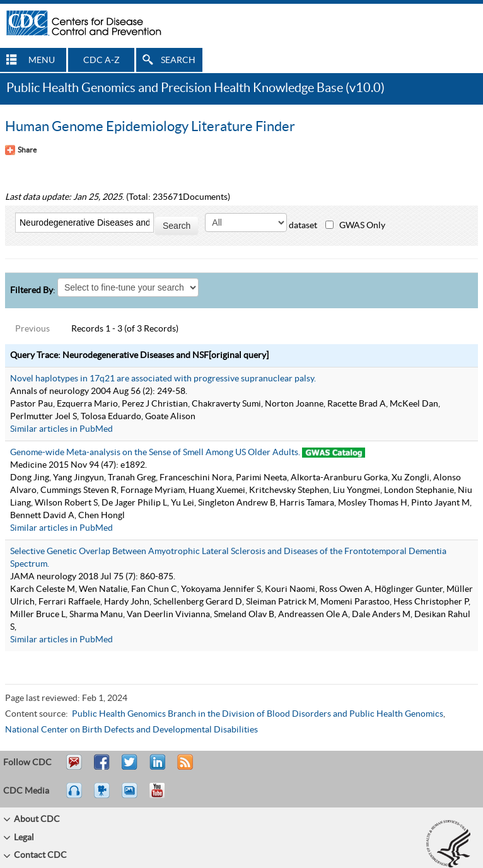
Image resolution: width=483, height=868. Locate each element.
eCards (132, 796)
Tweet (130, 768)
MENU (42, 61)
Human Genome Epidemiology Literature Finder (150, 127)
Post (156, 768)
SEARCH (178, 61)
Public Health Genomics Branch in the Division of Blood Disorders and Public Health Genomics (258, 714)
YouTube (163, 796)
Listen (75, 796)
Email (74, 768)
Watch (103, 796)
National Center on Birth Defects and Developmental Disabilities (131, 730)
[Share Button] (21, 150)
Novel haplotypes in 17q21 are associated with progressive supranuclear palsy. (163, 379)
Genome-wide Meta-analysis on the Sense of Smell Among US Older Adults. (155, 453)
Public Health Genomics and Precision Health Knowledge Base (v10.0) (195, 88)
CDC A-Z (102, 61)
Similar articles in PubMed (61, 429)
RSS (184, 768)
